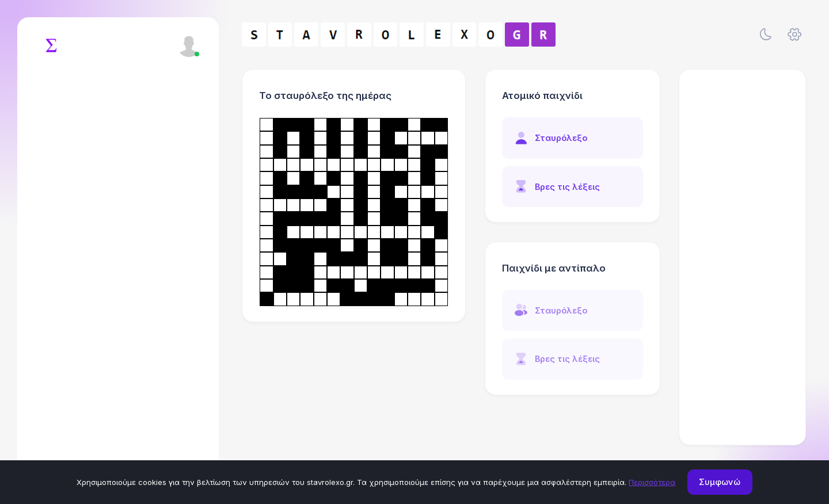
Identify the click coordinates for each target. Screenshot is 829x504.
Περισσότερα (652, 482)
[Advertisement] (743, 257)
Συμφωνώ (720, 482)
